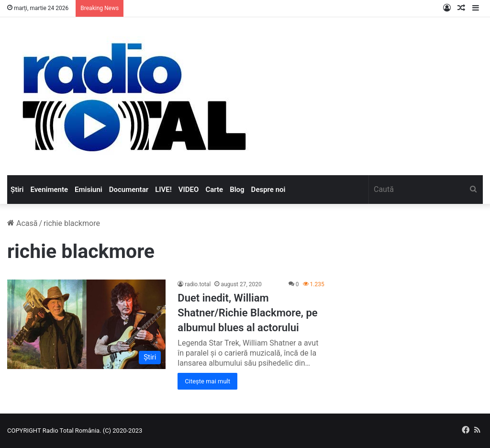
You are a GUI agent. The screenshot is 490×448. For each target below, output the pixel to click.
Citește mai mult (207, 381)
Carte (214, 190)
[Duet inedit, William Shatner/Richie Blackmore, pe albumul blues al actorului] (86, 324)
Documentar (129, 190)
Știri (17, 190)
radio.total (198, 284)
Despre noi (268, 190)
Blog (237, 190)
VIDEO (189, 190)
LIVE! (163, 190)
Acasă (22, 223)
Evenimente (49, 190)
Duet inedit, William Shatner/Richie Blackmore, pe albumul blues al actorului (247, 313)
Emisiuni (89, 190)
